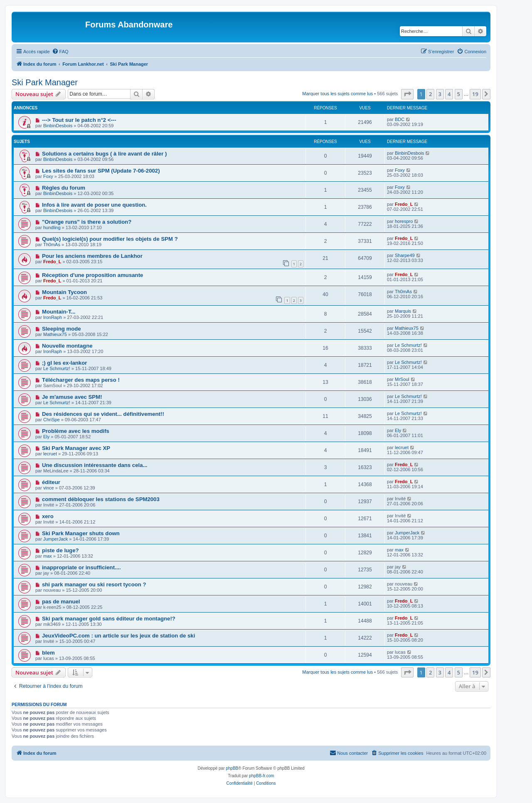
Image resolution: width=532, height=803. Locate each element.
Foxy (48, 176)
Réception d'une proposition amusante (92, 275)
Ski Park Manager (45, 82)
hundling (52, 227)
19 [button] (475, 94)
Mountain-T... (59, 312)
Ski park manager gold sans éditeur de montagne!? (109, 619)
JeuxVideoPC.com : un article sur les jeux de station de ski (118, 636)
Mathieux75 (55, 334)
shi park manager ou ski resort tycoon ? (94, 584)
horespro (404, 221)
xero (48, 516)
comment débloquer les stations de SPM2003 (101, 499)
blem (48, 653)
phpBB (232, 768)
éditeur (51, 482)
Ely (46, 437)
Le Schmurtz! (408, 345)
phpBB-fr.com (262, 776)
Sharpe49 (405, 255)
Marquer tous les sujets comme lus (337, 94)
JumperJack (55, 539)
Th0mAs (52, 245)
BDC (400, 119)
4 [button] (449, 94)
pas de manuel (61, 602)
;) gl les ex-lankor (64, 363)
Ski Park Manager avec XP (76, 448)
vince (49, 488)
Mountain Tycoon (64, 292)
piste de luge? (60, 550)
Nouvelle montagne (67, 346)
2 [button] (430, 94)
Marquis (403, 311)
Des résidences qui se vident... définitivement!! (103, 414)
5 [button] (459, 94)
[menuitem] (60, 52)
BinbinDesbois (58, 126)
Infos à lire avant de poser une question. (94, 205)
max (48, 556)
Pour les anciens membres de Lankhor (92, 256)
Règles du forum (64, 188)
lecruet (50, 454)
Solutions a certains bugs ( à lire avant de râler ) (104, 154)
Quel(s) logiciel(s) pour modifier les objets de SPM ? (110, 239)
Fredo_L (404, 204)
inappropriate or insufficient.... (81, 567)
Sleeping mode (62, 329)
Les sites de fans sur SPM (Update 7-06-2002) (101, 171)
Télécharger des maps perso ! (81, 380)
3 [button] (440, 94)
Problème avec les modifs (76, 431)
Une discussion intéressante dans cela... (95, 465)
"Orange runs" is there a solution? (87, 222)
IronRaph (53, 317)
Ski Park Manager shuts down (81, 533)
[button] (407, 94)
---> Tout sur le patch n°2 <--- (79, 120)
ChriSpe (52, 420)
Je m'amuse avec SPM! (72, 397)
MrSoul (402, 379)
